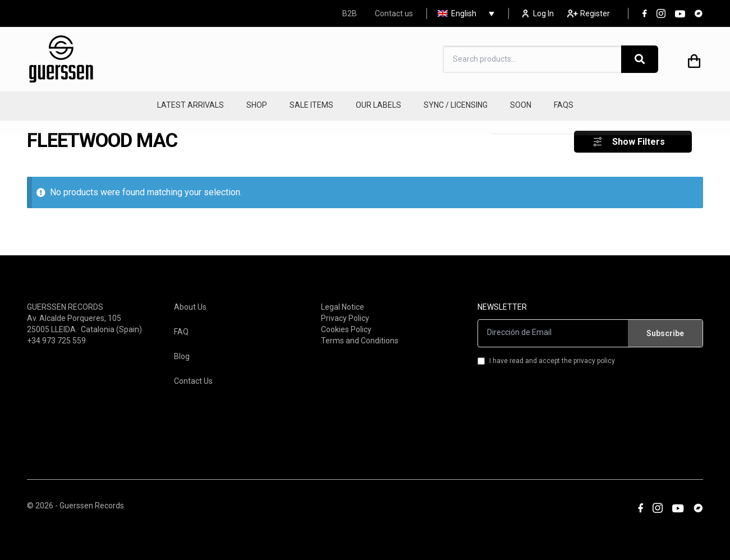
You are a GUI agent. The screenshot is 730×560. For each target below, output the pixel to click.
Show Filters (639, 136)
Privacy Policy (345, 312)
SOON (521, 105)
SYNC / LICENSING (456, 105)
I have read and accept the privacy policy (546, 355)
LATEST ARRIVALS (190, 105)
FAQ (181, 325)
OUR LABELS (378, 105)
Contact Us (193, 375)
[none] (463, 13)
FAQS (564, 105)
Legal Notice (343, 301)
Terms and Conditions (360, 334)
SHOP (257, 105)
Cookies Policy (346, 323)
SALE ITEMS (311, 105)
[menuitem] (463, 13)
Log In (538, 13)
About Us (190, 301)
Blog (182, 350)
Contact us (394, 13)
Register (589, 13)
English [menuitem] (464, 13)
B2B (350, 13)
